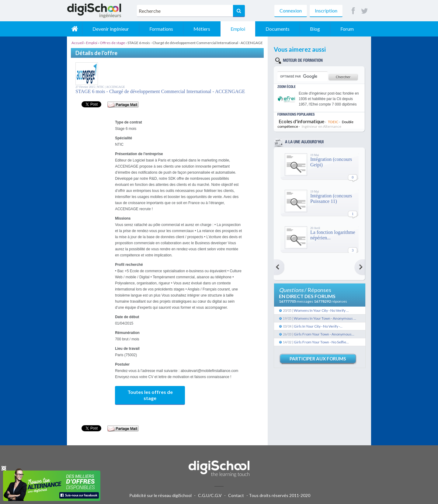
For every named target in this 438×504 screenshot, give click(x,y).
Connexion (291, 10)
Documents (278, 29)
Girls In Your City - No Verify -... (318, 326)
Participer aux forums (318, 359)
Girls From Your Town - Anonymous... (324, 334)
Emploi (238, 29)
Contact (236, 495)
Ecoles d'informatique (301, 121)
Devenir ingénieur (111, 29)
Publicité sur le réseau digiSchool (160, 495)
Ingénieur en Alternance (322, 126)
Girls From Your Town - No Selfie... (321, 342)
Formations (161, 29)
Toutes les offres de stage (150, 395)
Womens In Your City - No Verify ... (321, 310)
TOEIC (333, 122)
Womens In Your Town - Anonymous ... (325, 318)
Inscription (326, 10)
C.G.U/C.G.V (210, 495)
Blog (315, 29)
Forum (347, 29)
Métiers (202, 29)
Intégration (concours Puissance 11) (331, 198)
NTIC (101, 87)
